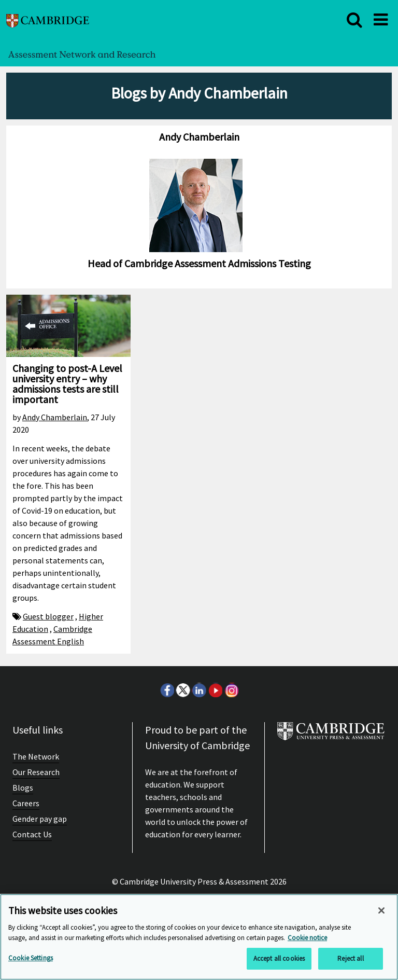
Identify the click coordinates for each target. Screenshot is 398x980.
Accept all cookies (279, 958)
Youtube (215, 690)
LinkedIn (199, 690)
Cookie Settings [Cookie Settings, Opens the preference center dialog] (31, 958)
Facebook (167, 690)
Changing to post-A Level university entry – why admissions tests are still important (67, 384)
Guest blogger (48, 616)
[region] (199, 937)
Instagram (231, 690)
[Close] (381, 910)
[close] (354, 20)
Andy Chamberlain (55, 417)
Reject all (350, 958)
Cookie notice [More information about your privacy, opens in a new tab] (307, 938)
